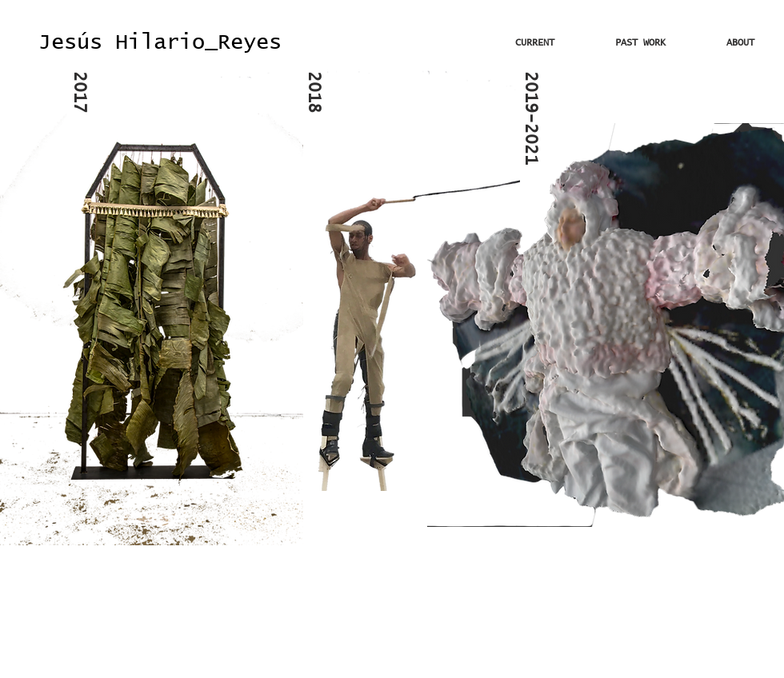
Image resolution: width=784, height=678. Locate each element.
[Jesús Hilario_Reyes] (160, 43)
